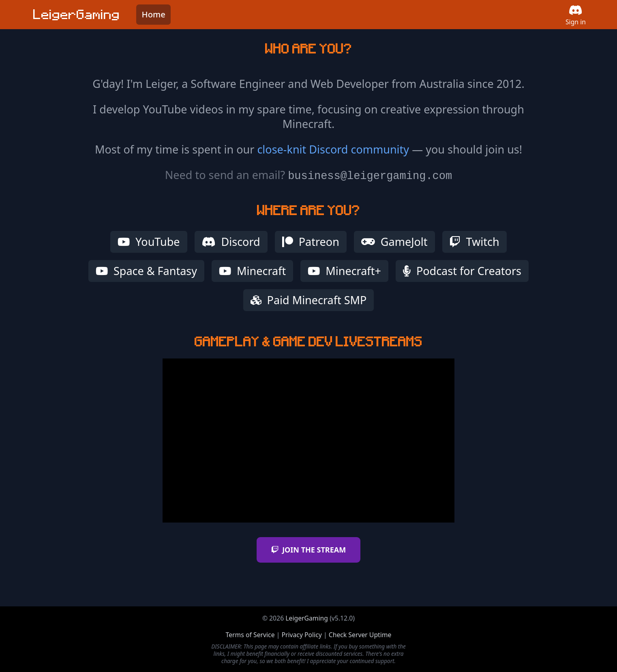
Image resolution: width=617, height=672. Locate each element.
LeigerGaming (307, 618)
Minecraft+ (344, 271)
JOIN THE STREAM (308, 550)
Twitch (475, 242)
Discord (231, 242)
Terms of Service (250, 635)
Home (154, 14)
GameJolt (394, 242)
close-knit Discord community (333, 149)
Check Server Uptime (360, 635)
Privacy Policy (301, 635)
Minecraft (252, 271)
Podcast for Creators (462, 271)
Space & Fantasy (146, 271)
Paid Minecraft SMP (309, 300)
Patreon (311, 242)
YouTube (149, 242)
